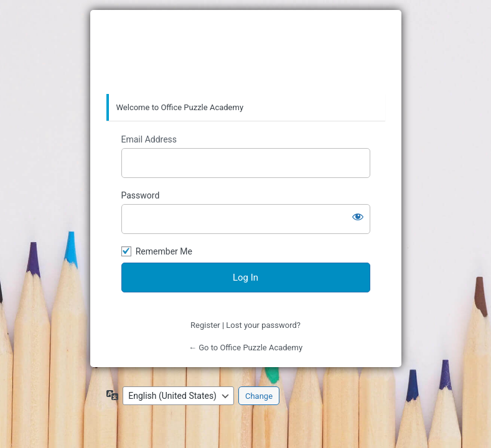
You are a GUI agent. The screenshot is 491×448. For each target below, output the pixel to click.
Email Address (149, 139)
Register (205, 325)
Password (141, 195)
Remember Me (164, 251)
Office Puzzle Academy (246, 52)
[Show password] (358, 217)
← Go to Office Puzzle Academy (245, 348)
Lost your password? (263, 325)
